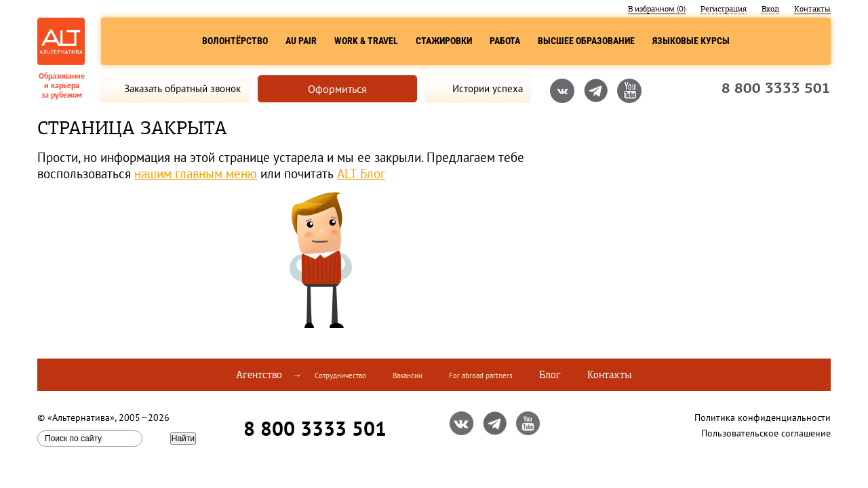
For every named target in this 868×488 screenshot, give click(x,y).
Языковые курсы (691, 41)
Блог (550, 375)
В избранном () (657, 9)
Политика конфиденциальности (763, 418)
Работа (505, 41)
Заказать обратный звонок (182, 88)
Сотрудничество (340, 375)
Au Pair (301, 41)
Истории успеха (488, 88)
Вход (770, 9)
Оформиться (337, 89)
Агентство (259, 375)
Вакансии (408, 375)
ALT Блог (361, 174)
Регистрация (724, 9)
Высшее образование (586, 41)
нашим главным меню (196, 174)
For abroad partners (481, 375)
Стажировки (444, 41)
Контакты (812, 9)
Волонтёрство (235, 41)
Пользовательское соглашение (766, 433)
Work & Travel (366, 41)
